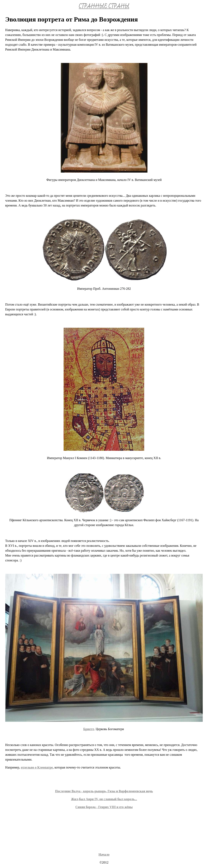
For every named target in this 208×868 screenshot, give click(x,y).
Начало (104, 854)
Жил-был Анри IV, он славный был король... (104, 799)
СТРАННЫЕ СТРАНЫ (104, 6)
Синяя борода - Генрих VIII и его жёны (104, 807)
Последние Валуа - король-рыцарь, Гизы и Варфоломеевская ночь (104, 791)
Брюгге (89, 729)
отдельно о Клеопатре (37, 767)
